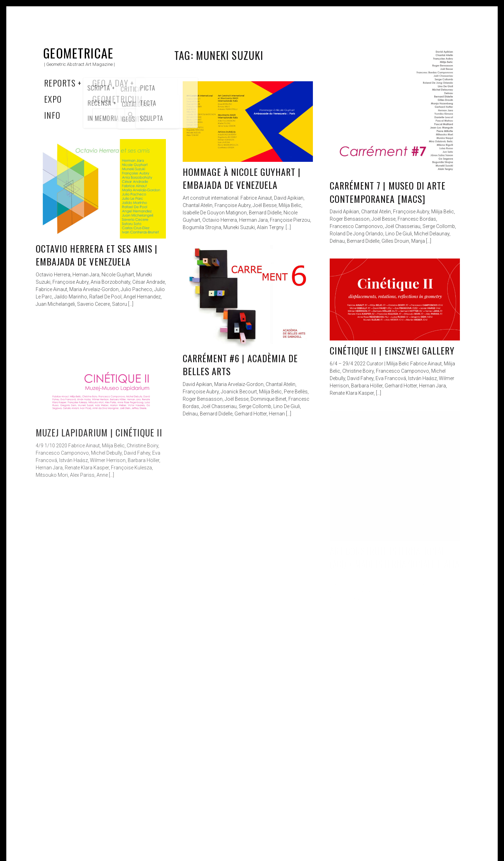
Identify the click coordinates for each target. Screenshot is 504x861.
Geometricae (78, 53)
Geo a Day (110, 83)
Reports (60, 83)
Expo (53, 99)
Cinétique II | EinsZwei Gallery (392, 350)
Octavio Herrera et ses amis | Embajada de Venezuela (97, 255)
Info (52, 115)
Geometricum (118, 99)
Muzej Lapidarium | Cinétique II (99, 432)
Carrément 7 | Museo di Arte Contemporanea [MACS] (388, 192)
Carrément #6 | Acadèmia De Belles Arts (240, 365)
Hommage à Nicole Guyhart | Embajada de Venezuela (242, 178)
